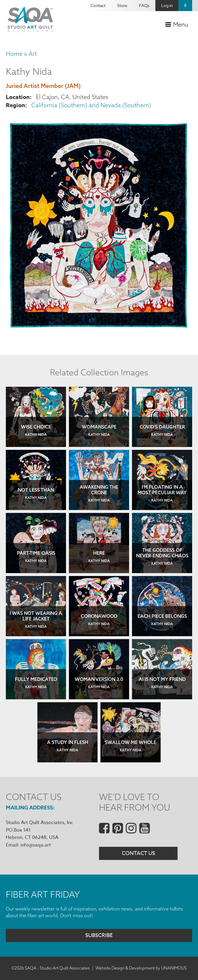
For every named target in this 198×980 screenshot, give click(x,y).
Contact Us (138, 853)
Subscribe (99, 935)
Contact (98, 5)
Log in (167, 5)
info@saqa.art (36, 845)
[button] (99, 331)
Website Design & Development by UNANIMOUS (141, 968)
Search (185, 6)
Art (33, 54)
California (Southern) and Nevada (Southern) (91, 105)
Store (122, 5)
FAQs (144, 5)
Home (14, 54)
